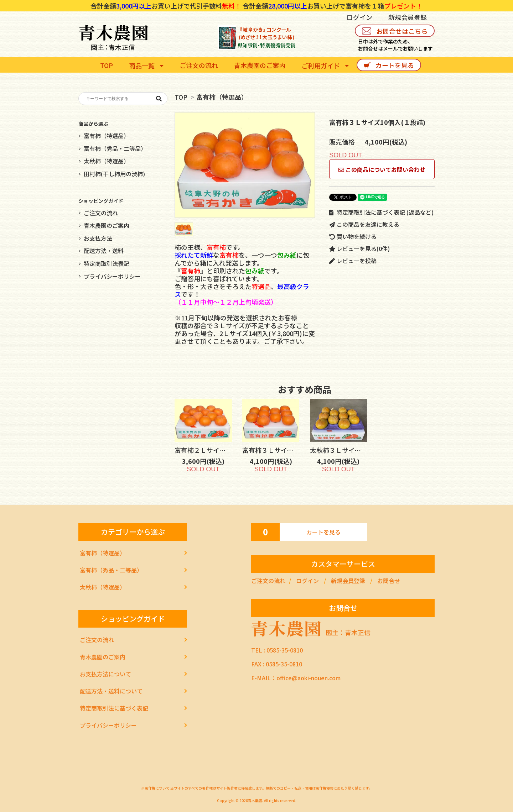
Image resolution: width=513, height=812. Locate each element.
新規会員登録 (408, 17)
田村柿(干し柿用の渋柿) (114, 174)
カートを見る (323, 532)
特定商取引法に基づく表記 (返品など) (381, 212)
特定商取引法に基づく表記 (114, 708)
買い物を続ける (353, 236)
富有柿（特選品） (222, 97)
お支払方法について (105, 674)
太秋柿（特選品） (107, 161)
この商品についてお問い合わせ (382, 169)
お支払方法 (98, 238)
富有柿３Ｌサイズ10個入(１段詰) (295, 450)
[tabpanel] (245, 165)
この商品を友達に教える (364, 224)
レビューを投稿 (353, 261)
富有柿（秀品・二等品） (115, 148)
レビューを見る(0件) (359, 248)
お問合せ (389, 581)
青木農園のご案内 (107, 225)
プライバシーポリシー (112, 276)
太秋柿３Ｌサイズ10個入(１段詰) (363, 450)
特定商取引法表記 (107, 263)
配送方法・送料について (111, 691)
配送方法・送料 (104, 251)
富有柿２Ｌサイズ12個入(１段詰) (227, 450)
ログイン (359, 17)
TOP (181, 97)
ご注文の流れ (101, 213)
